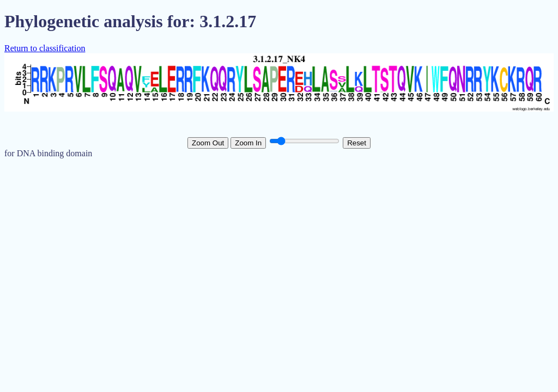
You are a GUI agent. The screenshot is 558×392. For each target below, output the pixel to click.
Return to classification (45, 48)
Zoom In (248, 143)
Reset (357, 143)
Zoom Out (208, 143)
